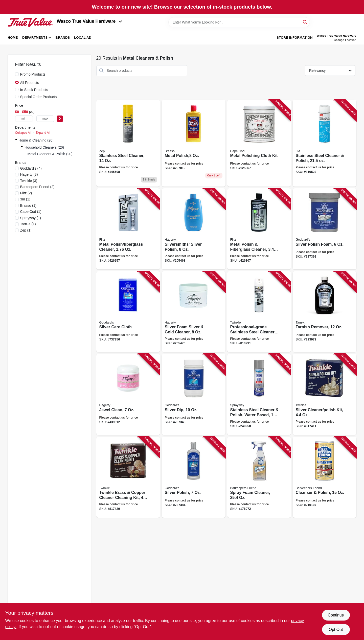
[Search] (305, 22)
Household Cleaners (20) (44, 147)
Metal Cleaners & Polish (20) (50, 154)
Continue (336, 615)
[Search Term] (239, 22)
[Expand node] (16, 140)
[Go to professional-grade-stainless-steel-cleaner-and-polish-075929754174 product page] (259, 312)
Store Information (294, 38)
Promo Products (33, 74)
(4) (31, 168)
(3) (29, 174)
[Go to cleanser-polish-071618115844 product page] (325, 477)
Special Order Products (39, 97)
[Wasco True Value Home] (31, 22)
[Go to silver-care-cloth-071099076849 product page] (128, 312)
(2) (37, 187)
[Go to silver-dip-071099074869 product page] (194, 394)
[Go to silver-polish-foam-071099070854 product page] (325, 229)
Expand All (43, 133)
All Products (30, 83)
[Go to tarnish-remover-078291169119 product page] (325, 312)
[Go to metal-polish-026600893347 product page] (194, 143)
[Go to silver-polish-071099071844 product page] (194, 477)
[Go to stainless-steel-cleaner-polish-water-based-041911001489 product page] (259, 394)
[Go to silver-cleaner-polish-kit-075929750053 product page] (325, 394)
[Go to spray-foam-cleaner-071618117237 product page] (259, 477)
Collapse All (23, 133)
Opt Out (336, 630)
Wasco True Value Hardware (90, 21)
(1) (25, 199)
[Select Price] (60, 119)
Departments (35, 38)
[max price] (45, 119)
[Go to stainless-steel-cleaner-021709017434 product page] (128, 143)
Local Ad (83, 38)
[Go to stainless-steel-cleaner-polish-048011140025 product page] (325, 143)
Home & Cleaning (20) (36, 140)
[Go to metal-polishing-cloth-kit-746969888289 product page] (259, 143)
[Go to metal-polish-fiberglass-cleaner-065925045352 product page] (259, 229)
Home (13, 38)
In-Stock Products (34, 90)
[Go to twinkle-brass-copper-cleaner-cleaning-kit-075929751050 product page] (128, 477)
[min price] (24, 119)
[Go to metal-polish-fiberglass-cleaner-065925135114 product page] (128, 229)
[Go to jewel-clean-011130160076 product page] (128, 394)
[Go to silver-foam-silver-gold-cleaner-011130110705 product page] (194, 312)
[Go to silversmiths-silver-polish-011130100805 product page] (194, 229)
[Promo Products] (17, 74)
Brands (63, 38)
